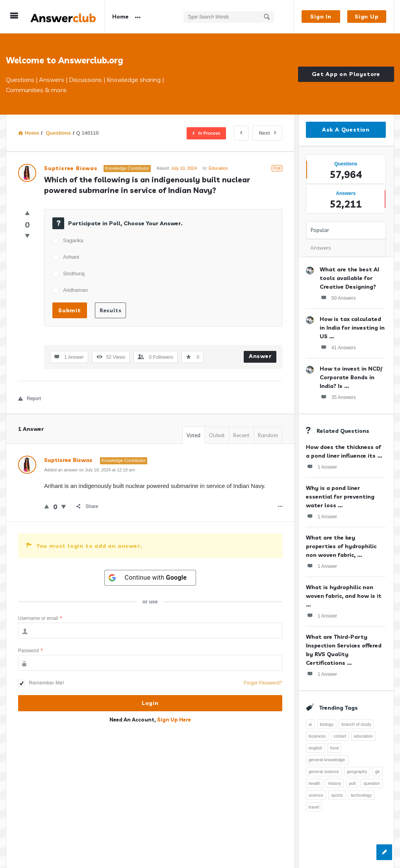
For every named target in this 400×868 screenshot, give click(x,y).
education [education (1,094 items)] (363, 736)
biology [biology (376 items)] (327, 724)
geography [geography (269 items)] (357, 772)
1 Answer (321, 467)
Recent (241, 435)
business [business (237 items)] (317, 736)
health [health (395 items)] (315, 783)
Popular (320, 230)
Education (218, 168)
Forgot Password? (263, 683)
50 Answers (338, 298)
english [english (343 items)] (316, 748)
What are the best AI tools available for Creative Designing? (349, 278)
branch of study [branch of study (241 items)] (356, 724)
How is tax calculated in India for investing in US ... (352, 328)
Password (30, 651)
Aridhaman (75, 290)
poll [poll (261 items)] (352, 783)
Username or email (40, 618)
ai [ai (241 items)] (310, 724)
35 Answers (338, 397)
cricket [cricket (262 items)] (340, 736)
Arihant (71, 257)
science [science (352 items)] (316, 795)
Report (30, 399)
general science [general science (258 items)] (324, 772)
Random (268, 435)
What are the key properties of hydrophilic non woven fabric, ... (341, 546)
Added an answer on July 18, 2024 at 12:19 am (90, 470)
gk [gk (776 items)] (378, 772)
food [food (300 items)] (334, 748)
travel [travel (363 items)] (314, 807)
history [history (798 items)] (335, 783)
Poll (277, 168)
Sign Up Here (174, 720)
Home (120, 17)
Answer (260, 356)
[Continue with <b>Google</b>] (150, 578)
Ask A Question (346, 130)
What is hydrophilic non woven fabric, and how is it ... (344, 596)
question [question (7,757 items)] (372, 783)
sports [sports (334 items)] (337, 795)
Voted (194, 435)
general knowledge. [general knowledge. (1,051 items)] (327, 760)
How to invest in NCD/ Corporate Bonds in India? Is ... (351, 377)
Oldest (217, 435)
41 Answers (338, 347)
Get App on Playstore (346, 74)
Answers (320, 248)
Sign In (321, 17)
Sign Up (367, 17)
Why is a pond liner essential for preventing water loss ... (340, 497)
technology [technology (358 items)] (361, 795)
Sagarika (73, 240)
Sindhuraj (74, 274)
